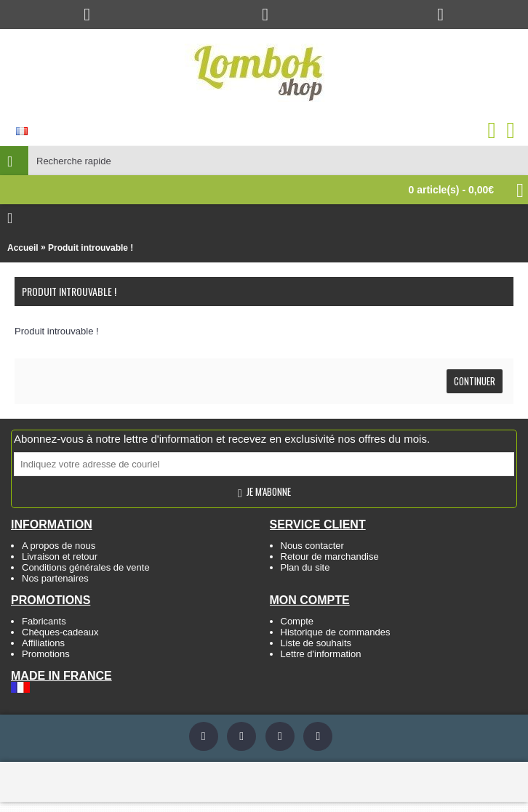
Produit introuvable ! (91, 248)
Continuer (475, 381)
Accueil (23, 248)
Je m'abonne (264, 492)
